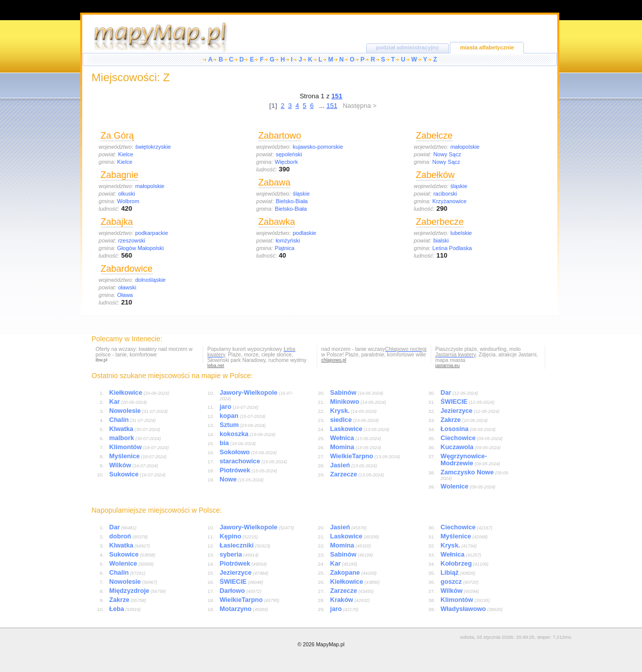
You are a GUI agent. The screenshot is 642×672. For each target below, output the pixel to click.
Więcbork (286, 162)
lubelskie (461, 233)
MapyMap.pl (330, 645)
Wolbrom (128, 201)
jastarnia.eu (447, 365)
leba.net (216, 365)
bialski (441, 240)
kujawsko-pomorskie (318, 147)
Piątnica (285, 248)
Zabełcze (434, 136)
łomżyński (288, 240)
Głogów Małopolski (140, 248)
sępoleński (289, 154)
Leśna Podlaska (452, 248)
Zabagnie (120, 175)
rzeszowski (132, 240)
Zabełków (435, 175)
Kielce (126, 154)
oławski (127, 287)
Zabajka (117, 222)
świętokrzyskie (153, 147)
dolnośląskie (151, 280)
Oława (125, 295)
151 (332, 106)
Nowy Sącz (447, 154)
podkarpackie (152, 233)
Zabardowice (127, 269)
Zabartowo (280, 136)
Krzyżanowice (449, 201)
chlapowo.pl (334, 360)
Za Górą (118, 136)
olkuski (127, 194)
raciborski (445, 194)
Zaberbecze (440, 222)
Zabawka (277, 222)
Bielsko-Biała (292, 201)
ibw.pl (102, 360)
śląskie (301, 194)
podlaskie (304, 233)
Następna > (360, 106)
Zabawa (274, 182)
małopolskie (150, 186)
